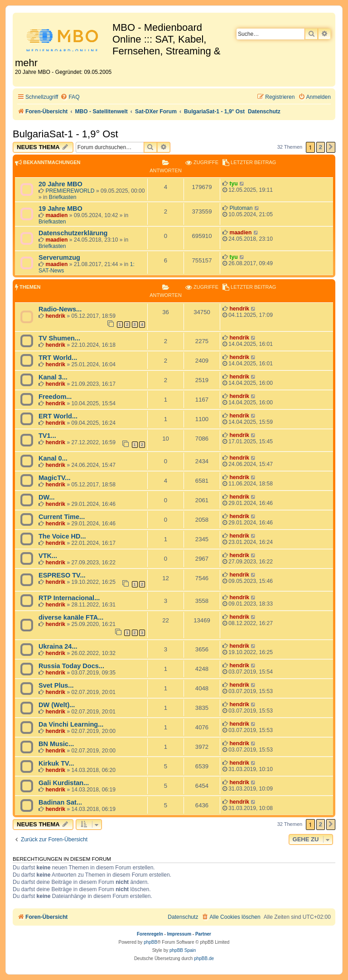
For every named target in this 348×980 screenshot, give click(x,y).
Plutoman (241, 208)
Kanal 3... (53, 377)
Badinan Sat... (60, 802)
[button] (331, 147)
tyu (233, 184)
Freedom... (55, 397)
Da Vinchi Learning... (71, 724)
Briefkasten (63, 197)
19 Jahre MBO (60, 209)
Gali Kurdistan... (64, 783)
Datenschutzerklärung (73, 233)
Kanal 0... (53, 458)
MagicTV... (54, 478)
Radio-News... (60, 309)
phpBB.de (204, 958)
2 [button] (321, 147)
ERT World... (58, 416)
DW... (46, 497)
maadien (56, 215)
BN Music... (56, 744)
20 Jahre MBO (60, 184)
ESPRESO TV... (62, 575)
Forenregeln (150, 934)
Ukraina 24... (58, 646)
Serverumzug (59, 257)
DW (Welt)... (57, 705)
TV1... (47, 436)
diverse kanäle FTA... (71, 617)
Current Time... (62, 517)
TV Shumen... (59, 338)
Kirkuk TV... (56, 763)
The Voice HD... (62, 536)
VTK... (48, 556)
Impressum (179, 934)
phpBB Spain (183, 950)
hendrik (55, 316)
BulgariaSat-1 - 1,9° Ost (65, 134)
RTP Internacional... (69, 598)
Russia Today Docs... (71, 666)
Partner (203, 934)
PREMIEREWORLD (70, 191)
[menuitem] (70, 97)
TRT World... (58, 358)
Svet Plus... (56, 685)
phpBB (150, 942)
